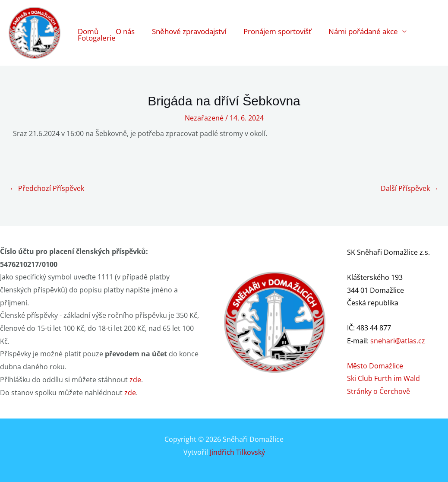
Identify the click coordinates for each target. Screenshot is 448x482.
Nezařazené (204, 118)
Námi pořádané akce (363, 24)
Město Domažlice (375, 366)
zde (135, 380)
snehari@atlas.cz (398, 341)
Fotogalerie (97, 43)
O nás (125, 24)
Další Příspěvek (410, 188)
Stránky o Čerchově (379, 391)
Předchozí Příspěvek (47, 188)
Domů (88, 24)
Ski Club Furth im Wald (383, 378)
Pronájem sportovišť (277, 24)
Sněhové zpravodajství (189, 24)
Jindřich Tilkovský (237, 452)
